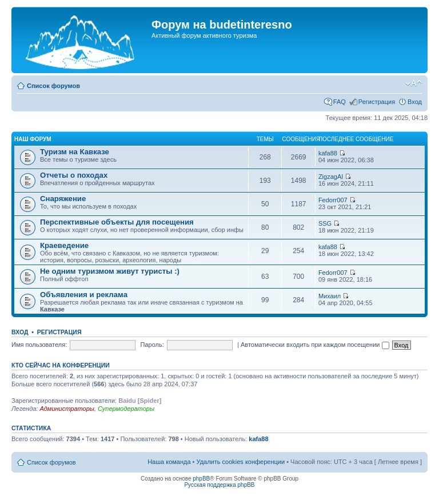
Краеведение (64, 245)
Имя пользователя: (39, 345)
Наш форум (33, 139)
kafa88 (328, 153)
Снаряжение (63, 199)
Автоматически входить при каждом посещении (315, 345)
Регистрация (377, 102)
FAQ (340, 102)
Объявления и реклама (84, 295)
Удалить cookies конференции (241, 462)
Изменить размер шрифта (414, 83)
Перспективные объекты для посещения (117, 222)
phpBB (201, 479)
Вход (415, 102)
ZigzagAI (331, 177)
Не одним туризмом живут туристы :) (110, 271)
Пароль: (152, 345)
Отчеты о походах (74, 175)
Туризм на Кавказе (75, 152)
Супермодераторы (126, 409)
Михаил (330, 296)
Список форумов (53, 86)
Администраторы (67, 409)
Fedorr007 (333, 200)
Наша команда (169, 462)
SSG (325, 223)
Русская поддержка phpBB (219, 485)
